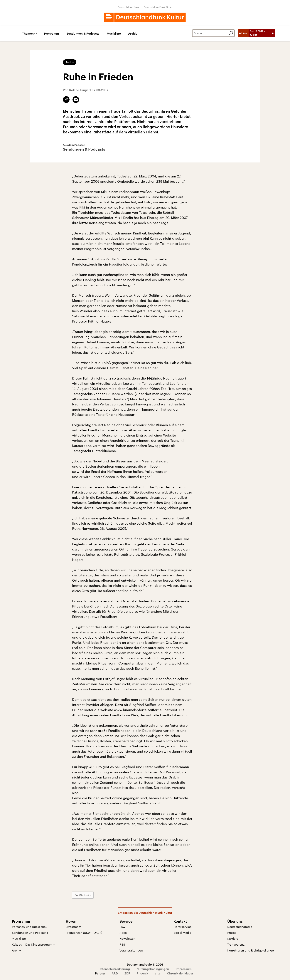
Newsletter (127, 938)
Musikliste (114, 34)
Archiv (133, 34)
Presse (232, 933)
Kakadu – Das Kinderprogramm (34, 944)
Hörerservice (182, 927)
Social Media (182, 933)
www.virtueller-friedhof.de (93, 202)
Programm (52, 34)
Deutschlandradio (240, 927)
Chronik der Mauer (180, 973)
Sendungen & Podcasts (83, 34)
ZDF (127, 973)
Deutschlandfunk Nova (158, 7)
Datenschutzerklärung (114, 969)
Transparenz (236, 944)
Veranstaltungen (131, 950)
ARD (115, 973)
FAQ (122, 927)
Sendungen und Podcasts (30, 933)
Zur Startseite (83, 895)
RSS (122, 944)
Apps (123, 933)
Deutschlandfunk (128, 7)
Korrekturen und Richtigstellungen (251, 950)
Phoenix (142, 973)
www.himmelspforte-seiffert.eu (139, 710)
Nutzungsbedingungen (153, 969)
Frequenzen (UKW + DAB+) (84, 933)
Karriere (233, 938)
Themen (28, 34)
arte (158, 973)
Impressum (184, 969)
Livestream (73, 927)
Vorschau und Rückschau (30, 927)
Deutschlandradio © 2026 (145, 964)
